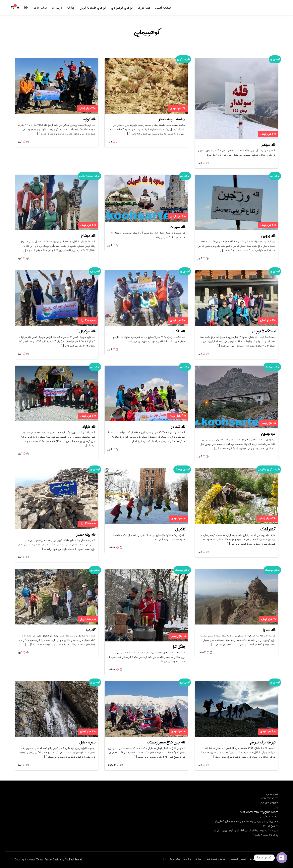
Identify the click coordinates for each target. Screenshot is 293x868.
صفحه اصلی (163, 8)
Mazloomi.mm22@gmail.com (259, 812)
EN (26, 8)
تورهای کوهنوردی (122, 8)
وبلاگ (71, 8)
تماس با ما (40, 8)
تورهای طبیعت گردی (93, 8)
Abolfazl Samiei (73, 860)
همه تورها (144, 8)
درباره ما (57, 8)
